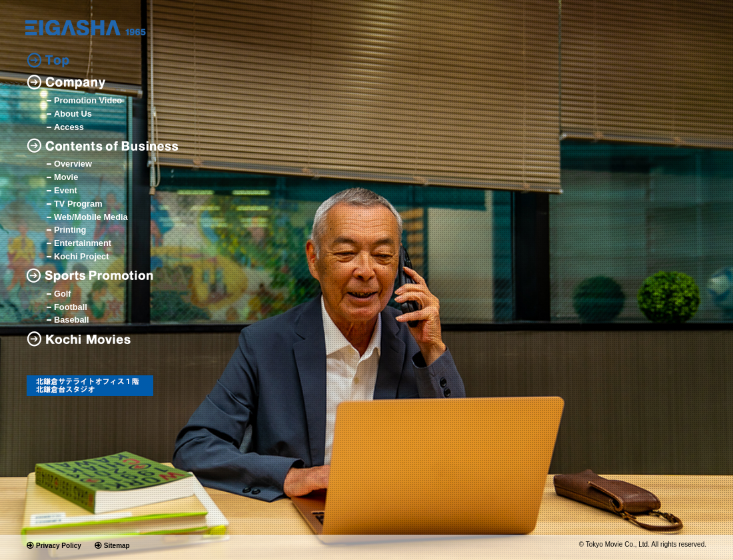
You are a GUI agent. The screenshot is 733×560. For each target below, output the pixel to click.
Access (69, 128)
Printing (70, 230)
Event (66, 191)
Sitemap (117, 546)
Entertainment (83, 244)
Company (66, 82)
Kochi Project (82, 257)
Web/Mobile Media (91, 218)
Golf (63, 294)
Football (71, 308)
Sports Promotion (93, 276)
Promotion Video (88, 101)
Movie (66, 178)
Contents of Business (103, 146)
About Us (73, 114)
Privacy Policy (59, 546)
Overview (73, 164)
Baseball (72, 320)
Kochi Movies (84, 339)
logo (86, 28)
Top (48, 60)
